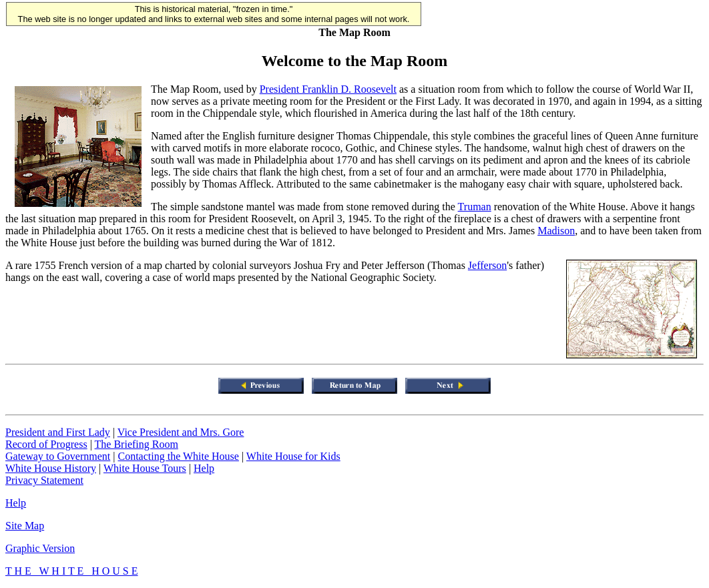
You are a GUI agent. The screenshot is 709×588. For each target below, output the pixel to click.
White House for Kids (293, 456)
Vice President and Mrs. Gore (181, 432)
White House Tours (145, 468)
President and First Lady (58, 432)
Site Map (25, 526)
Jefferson (487, 265)
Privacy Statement (44, 480)
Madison (556, 231)
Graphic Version (40, 548)
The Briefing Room (137, 444)
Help (204, 468)
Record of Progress (46, 444)
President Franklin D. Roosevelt (328, 89)
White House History (51, 468)
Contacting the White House (178, 456)
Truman (475, 207)
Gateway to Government (58, 456)
